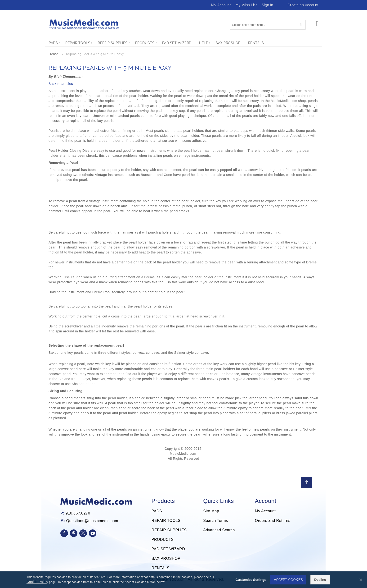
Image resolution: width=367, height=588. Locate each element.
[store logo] (84, 24)
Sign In (268, 5)
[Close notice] (361, 580)
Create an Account (303, 5)
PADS (157, 511)
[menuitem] (53, 43)
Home (54, 54)
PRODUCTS (163, 540)
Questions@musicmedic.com (92, 521)
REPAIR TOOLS (166, 521)
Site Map (211, 511)
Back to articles (61, 84)
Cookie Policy (37, 582)
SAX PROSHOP (166, 558)
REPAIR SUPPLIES (169, 530)
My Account (221, 5)
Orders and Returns (273, 521)
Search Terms (215, 521)
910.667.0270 (78, 513)
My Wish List (246, 5)
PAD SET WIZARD (168, 549)
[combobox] (268, 25)
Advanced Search (219, 530)
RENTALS (161, 568)
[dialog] (183, 580)
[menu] (183, 43)
